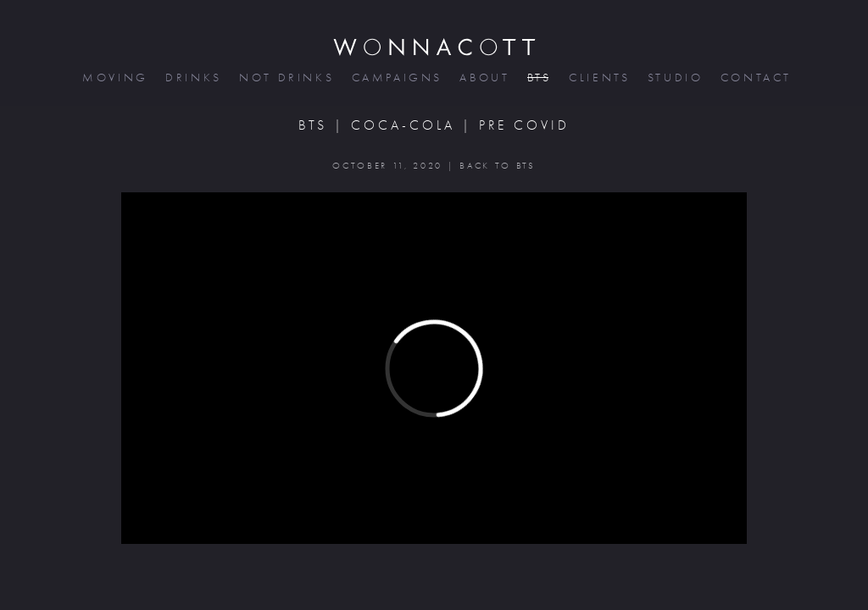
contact (755, 78)
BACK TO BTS (497, 166)
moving (114, 78)
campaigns (396, 78)
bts (538, 78)
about (483, 78)
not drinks (285, 78)
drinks (192, 78)
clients (598, 78)
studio (674, 78)
